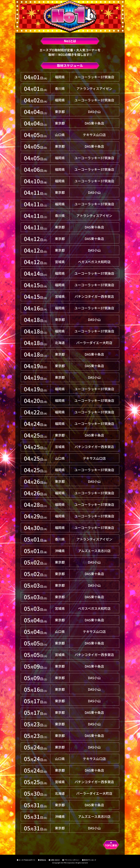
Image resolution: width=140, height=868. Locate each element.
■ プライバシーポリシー (71, 860)
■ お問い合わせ (54, 860)
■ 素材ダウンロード (89, 860)
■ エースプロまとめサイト (26, 860)
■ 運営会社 (42, 860)
